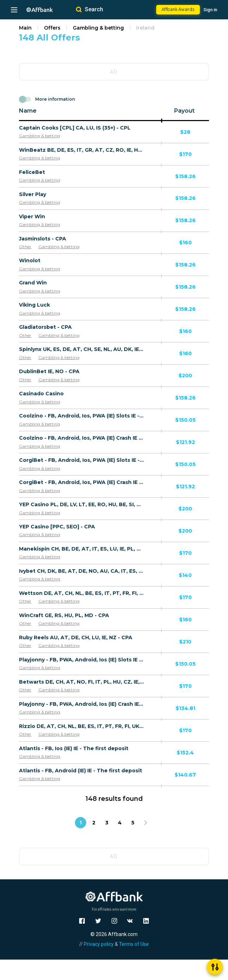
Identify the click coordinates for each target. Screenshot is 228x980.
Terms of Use (134, 944)
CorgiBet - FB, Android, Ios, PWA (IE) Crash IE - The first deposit (82, 482)
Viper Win (32, 216)
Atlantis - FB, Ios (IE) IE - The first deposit (74, 748)
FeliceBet (32, 172)
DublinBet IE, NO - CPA (49, 371)
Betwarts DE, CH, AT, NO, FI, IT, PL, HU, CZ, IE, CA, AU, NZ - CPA (82, 682)
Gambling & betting (98, 28)
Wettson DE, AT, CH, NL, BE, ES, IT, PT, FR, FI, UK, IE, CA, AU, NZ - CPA (82, 593)
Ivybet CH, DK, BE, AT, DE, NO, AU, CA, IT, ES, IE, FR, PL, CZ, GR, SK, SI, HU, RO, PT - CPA (82, 571)
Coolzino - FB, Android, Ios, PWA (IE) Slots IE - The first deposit (82, 416)
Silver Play (33, 194)
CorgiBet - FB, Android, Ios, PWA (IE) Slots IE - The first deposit (82, 460)
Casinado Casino (41, 394)
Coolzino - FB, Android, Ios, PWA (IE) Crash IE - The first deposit (82, 438)
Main (25, 28)
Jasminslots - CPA (43, 239)
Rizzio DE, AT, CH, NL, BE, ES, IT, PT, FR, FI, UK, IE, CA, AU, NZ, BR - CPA (82, 726)
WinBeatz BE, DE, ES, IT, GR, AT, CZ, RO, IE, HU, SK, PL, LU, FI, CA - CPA (82, 150)
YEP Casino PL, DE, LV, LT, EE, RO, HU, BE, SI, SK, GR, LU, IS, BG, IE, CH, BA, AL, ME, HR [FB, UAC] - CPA (82, 504)
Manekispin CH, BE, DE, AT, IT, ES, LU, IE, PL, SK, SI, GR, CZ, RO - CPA (82, 549)
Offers (52, 28)
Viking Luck (34, 305)
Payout (184, 111)
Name (28, 111)
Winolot (30, 260)
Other (25, 247)
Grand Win (33, 283)
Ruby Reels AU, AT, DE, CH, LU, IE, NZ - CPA (76, 637)
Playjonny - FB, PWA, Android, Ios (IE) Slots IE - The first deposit (82, 660)
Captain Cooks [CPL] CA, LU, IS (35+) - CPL (75, 128)
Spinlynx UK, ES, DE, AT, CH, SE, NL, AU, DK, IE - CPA (82, 349)
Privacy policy (99, 944)
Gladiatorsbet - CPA (45, 327)
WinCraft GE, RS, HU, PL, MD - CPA (64, 615)
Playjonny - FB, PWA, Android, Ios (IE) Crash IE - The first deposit (82, 704)
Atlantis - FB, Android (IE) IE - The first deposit (81, 771)
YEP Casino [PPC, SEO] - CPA (57, 527)
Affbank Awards (178, 9)
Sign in (210, 10)
